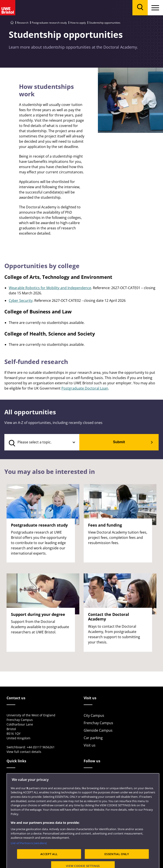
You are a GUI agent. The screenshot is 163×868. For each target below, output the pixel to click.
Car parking (93, 738)
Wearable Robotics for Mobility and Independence (50, 288)
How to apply (78, 23)
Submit (119, 442)
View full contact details (24, 752)
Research (23, 23)
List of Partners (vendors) (29, 855)
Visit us (90, 745)
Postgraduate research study (49, 23)
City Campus (94, 715)
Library (12, 778)
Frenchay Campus (98, 723)
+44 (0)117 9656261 (41, 747)
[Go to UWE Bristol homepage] (12, 23)
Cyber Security (21, 300)
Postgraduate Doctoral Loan (85, 388)
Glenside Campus (98, 730)
